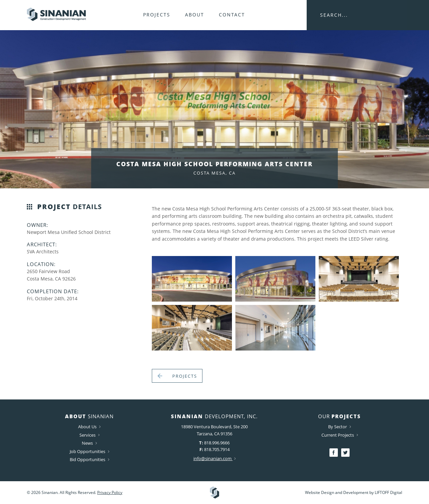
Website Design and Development (337, 492)
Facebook (334, 453)
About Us (89, 427)
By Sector (340, 427)
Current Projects (340, 435)
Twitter (345, 453)
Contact (232, 15)
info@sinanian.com (214, 458)
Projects (157, 15)
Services (89, 435)
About (195, 15)
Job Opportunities (89, 451)
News (89, 443)
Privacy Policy (110, 492)
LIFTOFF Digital (388, 492)
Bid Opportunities (89, 459)
